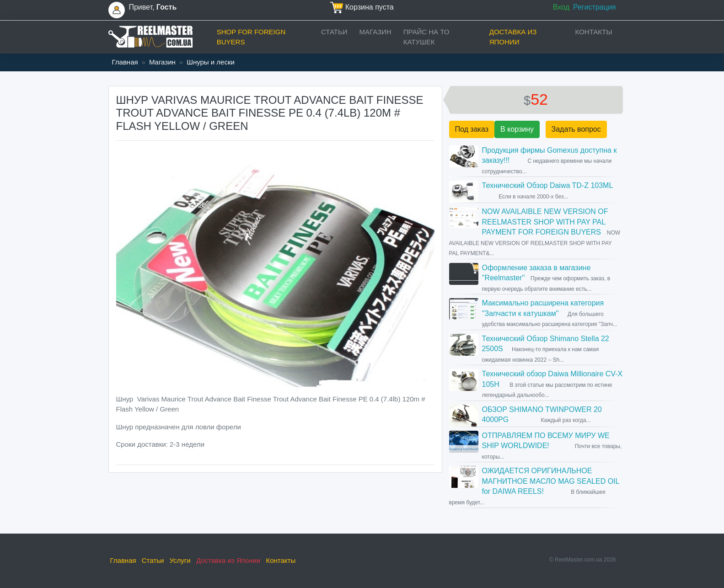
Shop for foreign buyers (251, 37)
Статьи (334, 32)
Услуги (180, 560)
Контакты (594, 32)
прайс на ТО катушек (426, 37)
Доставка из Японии (513, 37)
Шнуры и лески (211, 62)
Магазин (375, 32)
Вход (561, 7)
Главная (125, 62)
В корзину (517, 129)
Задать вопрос (576, 129)
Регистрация (595, 7)
